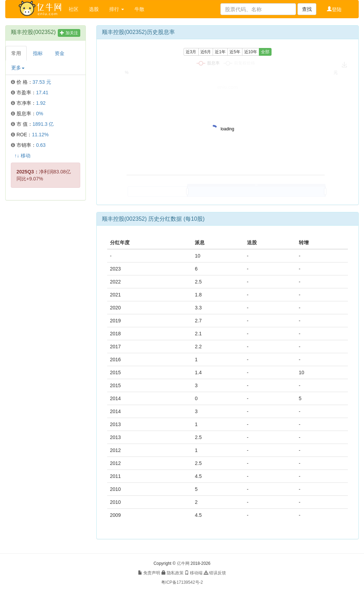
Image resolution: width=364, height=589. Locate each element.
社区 (74, 9)
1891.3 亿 (43, 124)
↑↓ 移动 (22, 156)
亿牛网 (183, 563)
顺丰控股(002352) (33, 32)
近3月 (191, 52)
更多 (18, 68)
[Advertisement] (45, 313)
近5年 (235, 52)
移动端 (194, 573)
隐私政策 (173, 573)
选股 (94, 9)
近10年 (251, 52)
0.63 (41, 145)
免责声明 (149, 573)
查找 (307, 9)
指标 (38, 53)
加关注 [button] (69, 33)
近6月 (206, 52)
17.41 (42, 93)
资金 (60, 53)
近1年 (220, 52)
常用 (16, 53)
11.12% (40, 135)
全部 (265, 52)
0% (40, 114)
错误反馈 (215, 573)
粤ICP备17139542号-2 (182, 582)
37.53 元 (42, 82)
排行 (117, 9)
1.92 (41, 103)
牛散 (139, 9)
